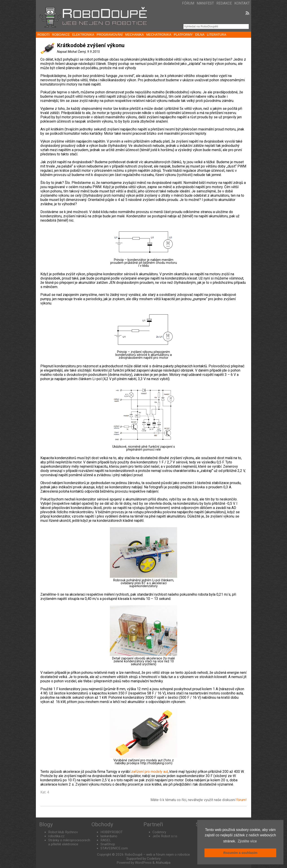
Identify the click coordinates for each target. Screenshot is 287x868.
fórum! (241, 800)
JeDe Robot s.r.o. (165, 836)
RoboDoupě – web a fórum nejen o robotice (157, 855)
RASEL (106, 840)
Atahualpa (163, 863)
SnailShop (108, 844)
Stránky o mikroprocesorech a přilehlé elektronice (69, 842)
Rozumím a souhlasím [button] (240, 853)
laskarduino (109, 836)
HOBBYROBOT (112, 832)
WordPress (143, 863)
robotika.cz (56, 836)
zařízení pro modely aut (150, 772)
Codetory (159, 832)
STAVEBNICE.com (114, 848)
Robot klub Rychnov (63, 832)
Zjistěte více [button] (247, 841)
